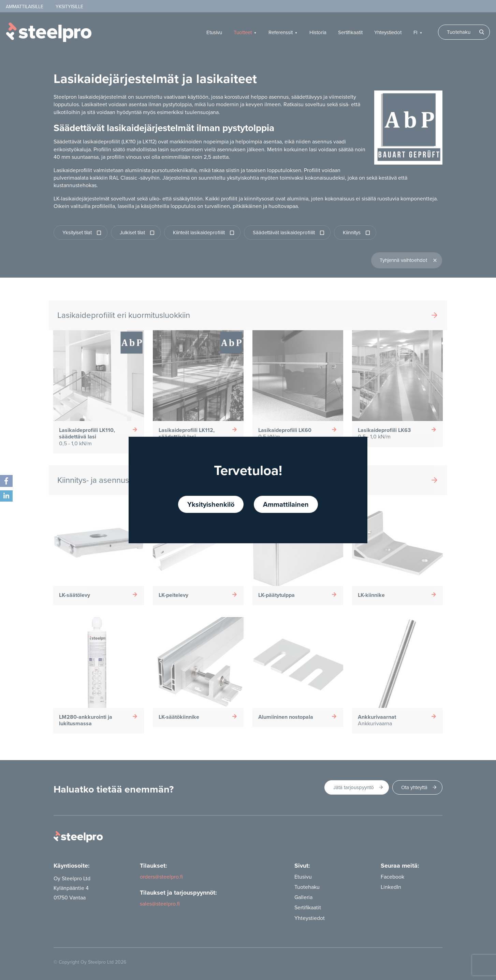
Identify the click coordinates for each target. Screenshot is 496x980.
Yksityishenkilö (211, 504)
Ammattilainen (286, 504)
